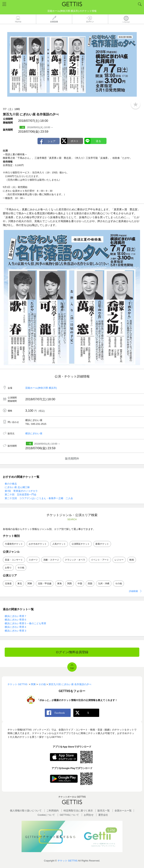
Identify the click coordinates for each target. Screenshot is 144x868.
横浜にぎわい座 (34, 433)
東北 (20, 584)
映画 (132, 560)
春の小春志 (11, 484)
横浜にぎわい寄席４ (16, 627)
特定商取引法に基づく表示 (78, 811)
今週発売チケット (14, 544)
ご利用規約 (53, 811)
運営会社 (103, 815)
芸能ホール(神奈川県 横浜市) (41, 388)
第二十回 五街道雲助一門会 (21, 495)
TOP (72, 668)
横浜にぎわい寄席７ (16, 616)
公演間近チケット (81, 544)
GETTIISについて (69, 815)
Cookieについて (46, 815)
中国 (80, 584)
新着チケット (102, 544)
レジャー (119, 560)
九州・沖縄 (104, 584)
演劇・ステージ (51, 560)
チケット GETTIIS (67, 861)
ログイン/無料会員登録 (72, 652)
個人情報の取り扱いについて (26, 811)
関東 (30, 584)
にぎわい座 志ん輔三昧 (17, 487)
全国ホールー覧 (123, 811)
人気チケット (59, 544)
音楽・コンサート (14, 560)
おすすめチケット (38, 544)
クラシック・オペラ (75, 560)
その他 (21, 568)
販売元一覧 (104, 811)
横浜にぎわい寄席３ (16, 631)
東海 (59, 584)
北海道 (8, 584)
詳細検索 (133, 591)
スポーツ (33, 560)
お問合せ (89, 815)
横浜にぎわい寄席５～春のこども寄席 (25, 623)
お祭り (8, 568)
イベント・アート (100, 560)
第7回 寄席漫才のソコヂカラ (21, 491)
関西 (70, 584)
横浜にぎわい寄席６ (16, 620)
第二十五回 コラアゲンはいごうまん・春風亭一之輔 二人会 (39, 498)
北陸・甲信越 (45, 584)
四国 (90, 584)
